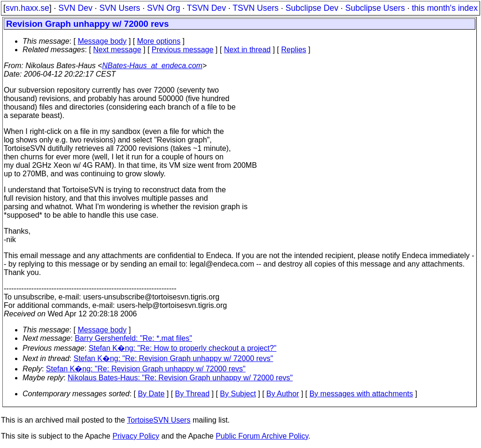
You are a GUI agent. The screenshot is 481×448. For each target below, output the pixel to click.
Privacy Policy (136, 436)
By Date (151, 394)
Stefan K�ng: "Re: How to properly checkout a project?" (183, 348)
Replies (294, 50)
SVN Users (120, 8)
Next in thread (248, 50)
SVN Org (163, 8)
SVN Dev (75, 8)
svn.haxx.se (27, 8)
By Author (283, 394)
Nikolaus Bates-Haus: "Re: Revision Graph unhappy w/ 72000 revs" (180, 378)
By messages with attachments (361, 394)
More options (159, 41)
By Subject (238, 394)
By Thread (193, 394)
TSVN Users (256, 8)
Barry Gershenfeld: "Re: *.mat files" (133, 338)
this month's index (445, 8)
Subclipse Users (375, 8)
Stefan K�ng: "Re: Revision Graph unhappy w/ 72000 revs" (174, 358)
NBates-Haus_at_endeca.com (152, 66)
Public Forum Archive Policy (262, 436)
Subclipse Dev (312, 8)
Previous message (183, 50)
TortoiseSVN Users (159, 420)
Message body (102, 41)
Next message (117, 50)
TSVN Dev (206, 8)
